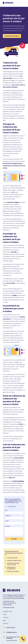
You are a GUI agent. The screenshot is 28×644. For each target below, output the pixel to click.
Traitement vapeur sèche (14, 560)
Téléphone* (8, 516)
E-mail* (7, 521)
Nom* (6, 510)
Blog (4, 620)
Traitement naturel (12, 558)
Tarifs (5, 614)
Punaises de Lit (8, 611)
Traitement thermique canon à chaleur (13, 564)
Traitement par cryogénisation (11, 568)
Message (7, 526)
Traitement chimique (13, 571)
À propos (6, 617)
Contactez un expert (12, 36)
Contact (6, 623)
